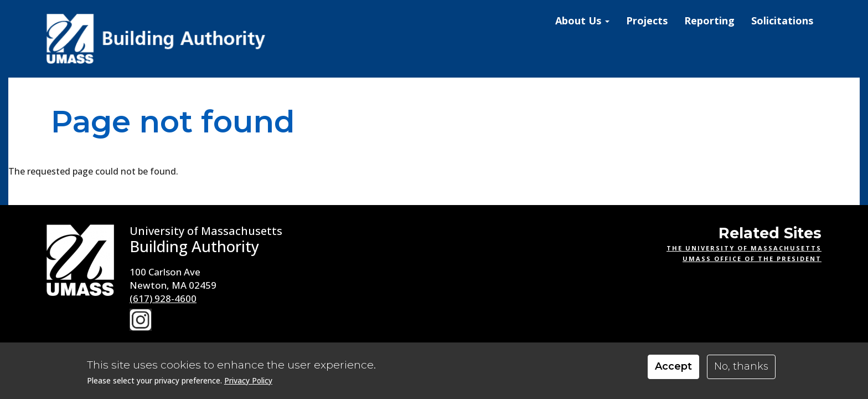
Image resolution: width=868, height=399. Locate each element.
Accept (673, 371)
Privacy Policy (248, 385)
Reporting (709, 21)
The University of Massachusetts (744, 248)
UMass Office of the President (752, 259)
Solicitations (782, 21)
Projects (647, 21)
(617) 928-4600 (163, 298)
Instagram (141, 320)
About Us (582, 21)
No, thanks (741, 371)
